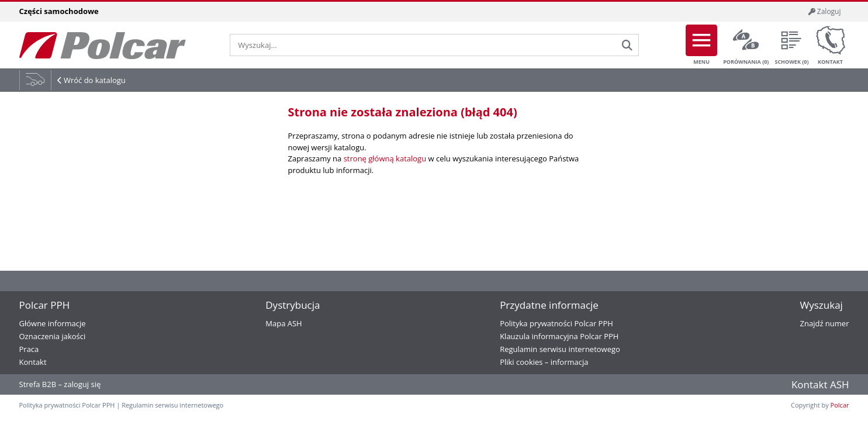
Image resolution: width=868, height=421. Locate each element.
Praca (29, 349)
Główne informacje (53, 323)
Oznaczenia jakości (53, 336)
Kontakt (831, 45)
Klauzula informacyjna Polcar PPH (559, 336)
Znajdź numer (825, 323)
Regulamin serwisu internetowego (560, 349)
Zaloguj (825, 11)
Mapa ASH (283, 323)
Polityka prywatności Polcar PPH (556, 323)
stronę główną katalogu (385, 158)
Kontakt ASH (820, 384)
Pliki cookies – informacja (544, 362)
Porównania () (746, 45)
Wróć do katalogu (95, 80)
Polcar (840, 405)
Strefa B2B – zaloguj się (60, 384)
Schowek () (791, 45)
